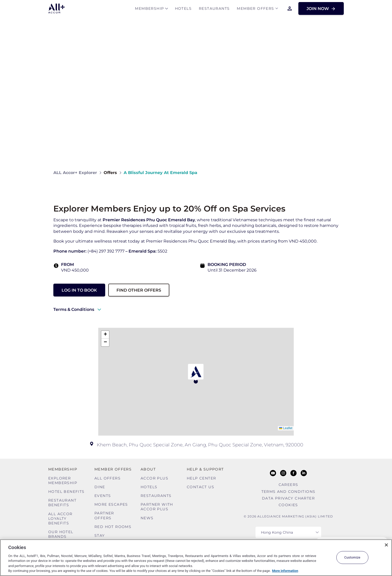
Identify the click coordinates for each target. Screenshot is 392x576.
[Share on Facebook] (334, 173)
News (147, 518)
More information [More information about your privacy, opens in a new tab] (285, 571)
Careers (288, 485)
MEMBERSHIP (149, 9)
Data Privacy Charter (288, 498)
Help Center (201, 478)
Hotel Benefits (66, 492)
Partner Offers (104, 515)
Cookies (288, 505)
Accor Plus (154, 478)
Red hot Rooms (113, 527)
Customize (352, 557)
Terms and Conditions (288, 492)
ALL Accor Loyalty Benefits (60, 519)
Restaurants (214, 9)
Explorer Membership (63, 481)
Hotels (183, 9)
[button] (196, 374)
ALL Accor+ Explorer (75, 173)
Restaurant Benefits (62, 503)
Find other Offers (139, 290)
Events (103, 496)
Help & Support (205, 469)
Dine (100, 487)
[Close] (386, 545)
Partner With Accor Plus (157, 507)
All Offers (107, 478)
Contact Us (200, 487)
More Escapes (111, 504)
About (148, 469)
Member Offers (255, 9)
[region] (196, 558)
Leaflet (286, 428)
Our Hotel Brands (61, 534)
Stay (100, 535)
